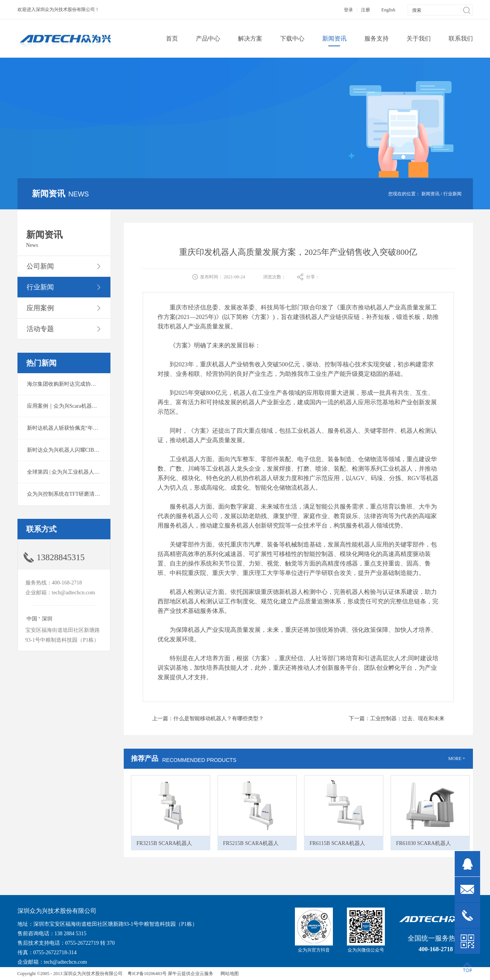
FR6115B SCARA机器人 (337, 843)
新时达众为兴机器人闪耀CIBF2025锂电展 (75, 450)
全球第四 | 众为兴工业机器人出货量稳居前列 (79, 472)
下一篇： (397, 719)
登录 (348, 10)
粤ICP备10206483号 (147, 974)
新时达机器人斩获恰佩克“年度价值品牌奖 (76, 428)
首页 (172, 38)
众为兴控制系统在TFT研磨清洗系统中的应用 (80, 494)
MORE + (457, 759)
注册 (366, 10)
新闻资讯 (430, 194)
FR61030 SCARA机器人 (424, 843)
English (388, 10)
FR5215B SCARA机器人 (251, 843)
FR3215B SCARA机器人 (165, 843)
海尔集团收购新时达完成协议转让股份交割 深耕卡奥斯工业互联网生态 (110, 384)
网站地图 (228, 974)
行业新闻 (452, 194)
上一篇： (208, 719)
